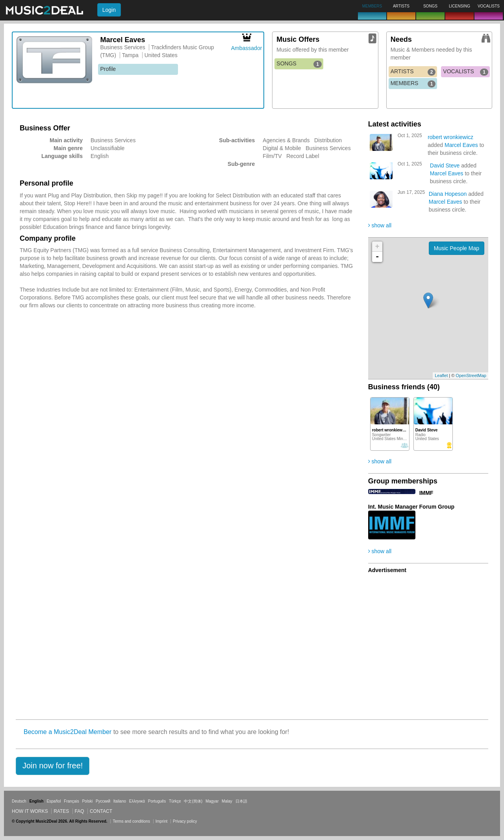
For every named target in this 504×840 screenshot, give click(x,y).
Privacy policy (185, 821)
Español (54, 801)
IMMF (426, 493)
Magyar (212, 801)
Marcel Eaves (461, 145)
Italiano (120, 801)
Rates (61, 811)
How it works (30, 811)
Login (109, 10)
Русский (103, 801)
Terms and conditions (131, 821)
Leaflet (441, 375)
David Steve (445, 165)
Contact (101, 811)
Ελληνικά (137, 801)
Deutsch (19, 801)
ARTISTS (413, 72)
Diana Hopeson (448, 194)
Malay (227, 801)
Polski (87, 801)
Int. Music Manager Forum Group (411, 507)
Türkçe (175, 801)
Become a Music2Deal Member (68, 732)
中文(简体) (193, 801)
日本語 (241, 801)
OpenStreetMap (471, 375)
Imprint (162, 821)
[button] (53, 766)
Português (157, 801)
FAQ (80, 811)
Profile (108, 69)
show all (380, 225)
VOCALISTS (466, 72)
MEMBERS (413, 84)
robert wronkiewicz (450, 137)
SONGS (299, 64)
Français (71, 801)
